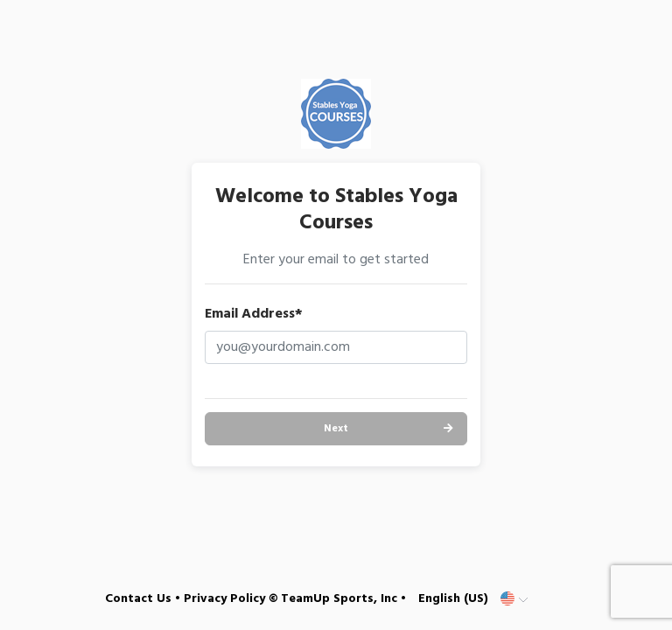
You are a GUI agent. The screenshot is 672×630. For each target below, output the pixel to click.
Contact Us (138, 599)
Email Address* (254, 314)
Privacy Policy (224, 599)
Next (336, 429)
